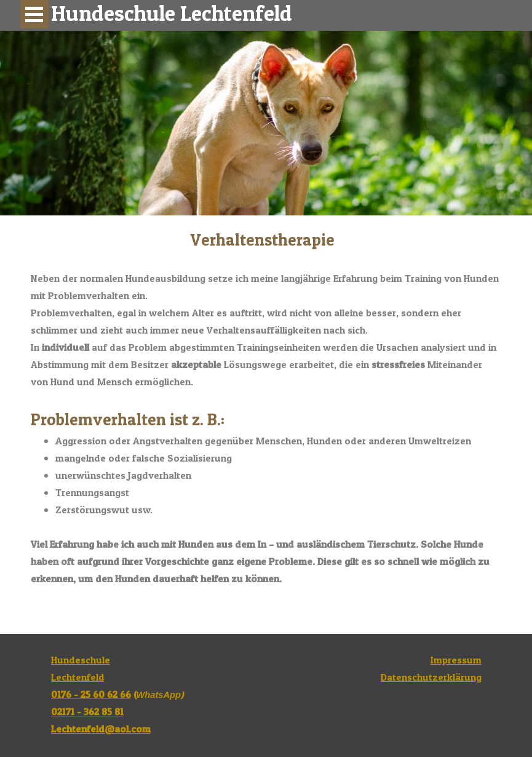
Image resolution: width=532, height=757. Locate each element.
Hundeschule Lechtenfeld (172, 13)
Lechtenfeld (78, 677)
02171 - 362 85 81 (87, 711)
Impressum (456, 660)
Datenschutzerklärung (431, 677)
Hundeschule (81, 660)
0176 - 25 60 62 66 (91, 694)
